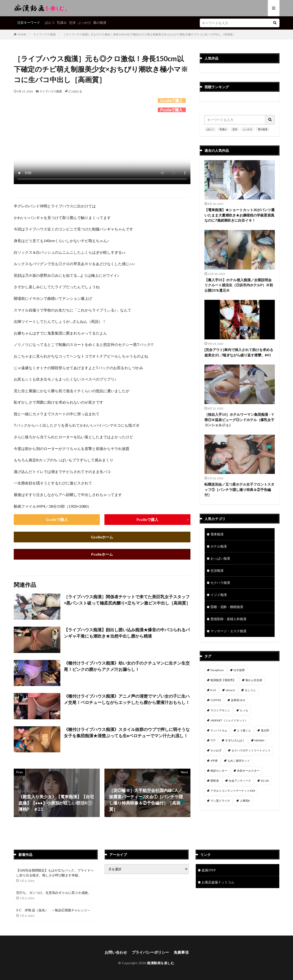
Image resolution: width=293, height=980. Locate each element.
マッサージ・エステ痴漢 (228, 631)
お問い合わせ (116, 952)
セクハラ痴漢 (220, 583)
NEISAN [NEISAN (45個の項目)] (259, 740)
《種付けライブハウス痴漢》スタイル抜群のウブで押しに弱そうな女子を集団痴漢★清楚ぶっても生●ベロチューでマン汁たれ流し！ (127, 732)
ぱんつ (50, 22)
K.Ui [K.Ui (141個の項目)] (213, 690)
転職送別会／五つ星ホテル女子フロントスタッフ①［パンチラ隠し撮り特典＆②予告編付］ (239, 489)
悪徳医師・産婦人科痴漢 (228, 619)
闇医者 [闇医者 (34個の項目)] (215, 781)
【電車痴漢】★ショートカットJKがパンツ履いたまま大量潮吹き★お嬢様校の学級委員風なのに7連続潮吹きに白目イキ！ (240, 215)
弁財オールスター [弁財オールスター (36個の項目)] (248, 771)
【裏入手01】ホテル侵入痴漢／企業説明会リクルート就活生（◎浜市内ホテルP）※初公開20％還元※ (239, 285)
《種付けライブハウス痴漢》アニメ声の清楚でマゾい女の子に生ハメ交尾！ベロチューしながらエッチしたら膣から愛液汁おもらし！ (127, 699)
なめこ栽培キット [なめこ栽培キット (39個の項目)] (239, 761)
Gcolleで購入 (57, 519)
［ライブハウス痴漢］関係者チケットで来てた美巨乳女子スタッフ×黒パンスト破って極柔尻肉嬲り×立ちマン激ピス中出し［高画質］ (127, 600)
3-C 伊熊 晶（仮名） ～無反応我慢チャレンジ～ (53, 910)
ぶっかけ (84, 22)
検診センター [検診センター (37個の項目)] (219, 771)
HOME (22, 34)
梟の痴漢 (100, 22)
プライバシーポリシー (150, 952)
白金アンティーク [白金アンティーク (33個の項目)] (240, 781)
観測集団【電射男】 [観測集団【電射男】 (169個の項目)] (223, 680)
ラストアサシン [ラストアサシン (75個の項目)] (220, 710)
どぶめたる (75, 91)
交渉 (72, 22)
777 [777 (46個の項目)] (213, 740)
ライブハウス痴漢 (45, 34)
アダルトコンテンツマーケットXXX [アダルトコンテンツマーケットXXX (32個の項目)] (233, 791)
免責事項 (181, 952)
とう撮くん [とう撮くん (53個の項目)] (244, 730)
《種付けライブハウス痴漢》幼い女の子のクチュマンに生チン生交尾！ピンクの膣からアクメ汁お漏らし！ (127, 666)
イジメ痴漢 (219, 595)
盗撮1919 (209, 870)
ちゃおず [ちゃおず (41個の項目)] (216, 750)
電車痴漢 (217, 534)
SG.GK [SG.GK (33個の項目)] (265, 781)
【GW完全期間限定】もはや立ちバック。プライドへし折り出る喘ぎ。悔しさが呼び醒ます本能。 (55, 873)
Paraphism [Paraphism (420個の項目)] (217, 670)
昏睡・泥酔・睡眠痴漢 (227, 607)
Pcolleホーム (102, 554)
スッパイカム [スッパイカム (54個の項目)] (219, 730)
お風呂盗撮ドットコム (218, 882)
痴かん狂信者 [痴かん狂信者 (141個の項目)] (254, 680)
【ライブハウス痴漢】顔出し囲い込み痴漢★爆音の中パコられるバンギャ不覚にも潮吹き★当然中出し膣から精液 (127, 633)
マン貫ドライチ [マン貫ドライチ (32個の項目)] (220, 801)
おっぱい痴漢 (220, 558)
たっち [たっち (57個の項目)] (244, 710)
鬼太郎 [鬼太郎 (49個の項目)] (265, 730)
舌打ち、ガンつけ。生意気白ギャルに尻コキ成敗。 (54, 893)
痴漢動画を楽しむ (161, 963)
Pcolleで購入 (147, 519)
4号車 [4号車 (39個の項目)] (214, 761)
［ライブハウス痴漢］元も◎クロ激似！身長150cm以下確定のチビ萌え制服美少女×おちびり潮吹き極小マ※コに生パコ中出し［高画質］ (149, 34)
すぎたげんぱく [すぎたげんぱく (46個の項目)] (235, 740)
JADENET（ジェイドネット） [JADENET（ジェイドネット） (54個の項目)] (229, 720)
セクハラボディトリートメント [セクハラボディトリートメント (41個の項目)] (251, 750)
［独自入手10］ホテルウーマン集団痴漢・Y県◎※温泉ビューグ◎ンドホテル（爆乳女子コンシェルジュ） (239, 420)
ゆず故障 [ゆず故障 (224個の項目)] (239, 670)
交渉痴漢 (217, 570)
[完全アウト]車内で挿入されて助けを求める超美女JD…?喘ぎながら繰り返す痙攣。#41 (239, 352)
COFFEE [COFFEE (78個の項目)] (216, 700)
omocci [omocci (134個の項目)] (230, 690)
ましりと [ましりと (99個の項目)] (250, 690)
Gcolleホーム (102, 537)
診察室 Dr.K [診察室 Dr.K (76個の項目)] (238, 700)
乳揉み (62, 22)
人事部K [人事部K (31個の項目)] (245, 801)
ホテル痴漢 (219, 546)
